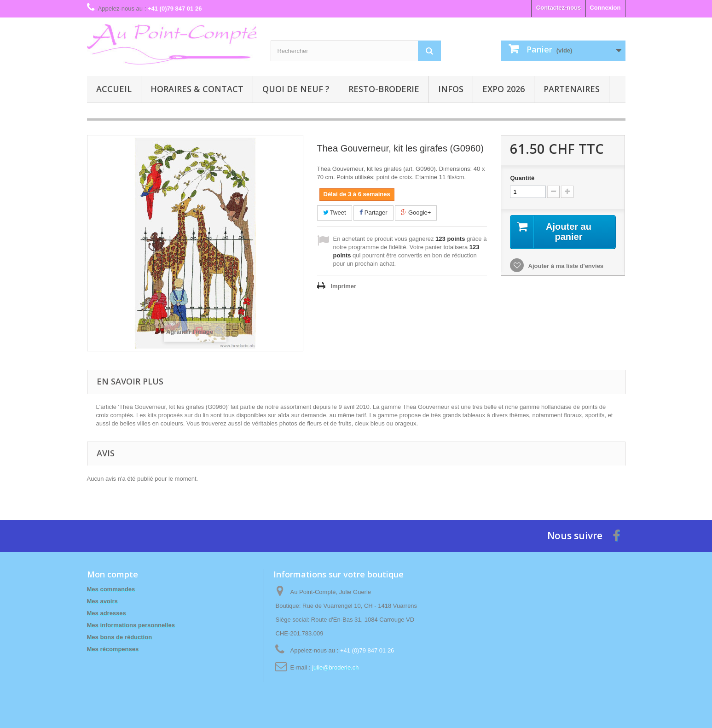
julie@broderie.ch (335, 667)
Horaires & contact (197, 89)
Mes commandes (111, 589)
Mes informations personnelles (131, 625)
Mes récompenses (113, 649)
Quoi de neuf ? (296, 89)
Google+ (416, 213)
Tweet (335, 213)
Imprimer (344, 286)
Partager (373, 213)
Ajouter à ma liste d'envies (565, 266)
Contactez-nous (559, 8)
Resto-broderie (384, 89)
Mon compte (113, 574)
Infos (451, 89)
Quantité (522, 178)
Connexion (605, 8)
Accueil (114, 89)
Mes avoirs (102, 601)
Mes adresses (107, 613)
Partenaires (572, 89)
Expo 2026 (504, 89)
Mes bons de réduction (120, 637)
